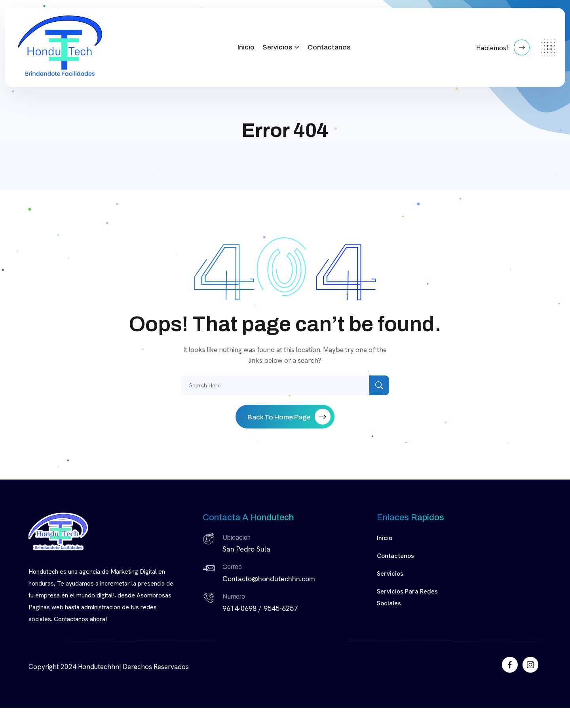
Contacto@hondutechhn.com (269, 579)
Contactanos (329, 47)
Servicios (277, 47)
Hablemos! (503, 47)
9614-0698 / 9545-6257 (260, 608)
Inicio (246, 47)
